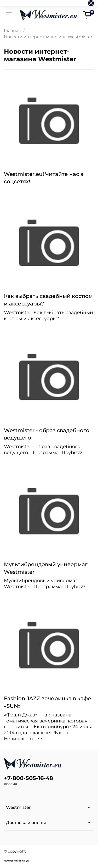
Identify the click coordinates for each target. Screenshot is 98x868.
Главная (12, 30)
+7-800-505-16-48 (28, 778)
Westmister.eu (17, 861)
